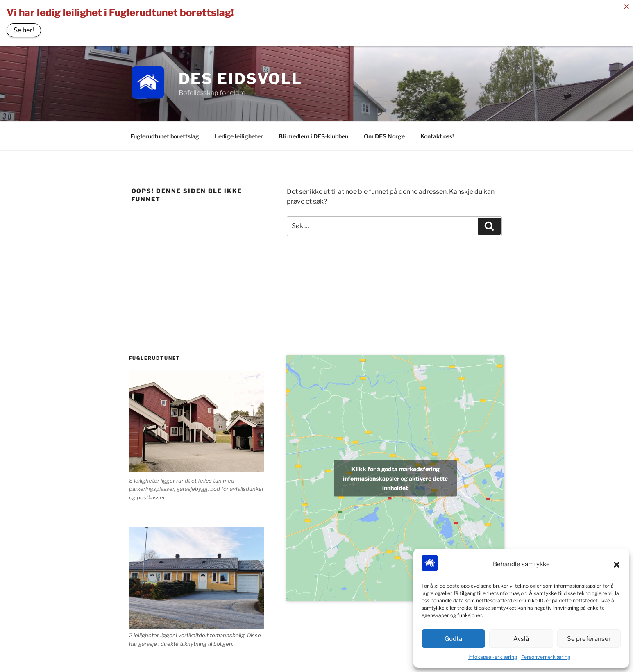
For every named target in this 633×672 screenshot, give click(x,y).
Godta (453, 639)
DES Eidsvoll (241, 76)
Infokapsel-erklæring (493, 657)
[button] (617, 565)
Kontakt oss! (437, 134)
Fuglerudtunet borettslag (165, 134)
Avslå (521, 639)
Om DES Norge (384, 134)
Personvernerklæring (546, 657)
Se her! (24, 30)
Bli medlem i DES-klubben (313, 134)
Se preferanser (589, 639)
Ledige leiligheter (239, 134)
